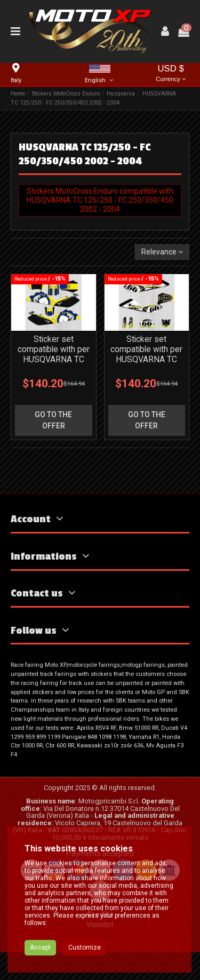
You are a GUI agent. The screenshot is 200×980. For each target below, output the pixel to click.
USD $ (171, 74)
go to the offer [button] (53, 420)
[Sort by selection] (162, 252)
